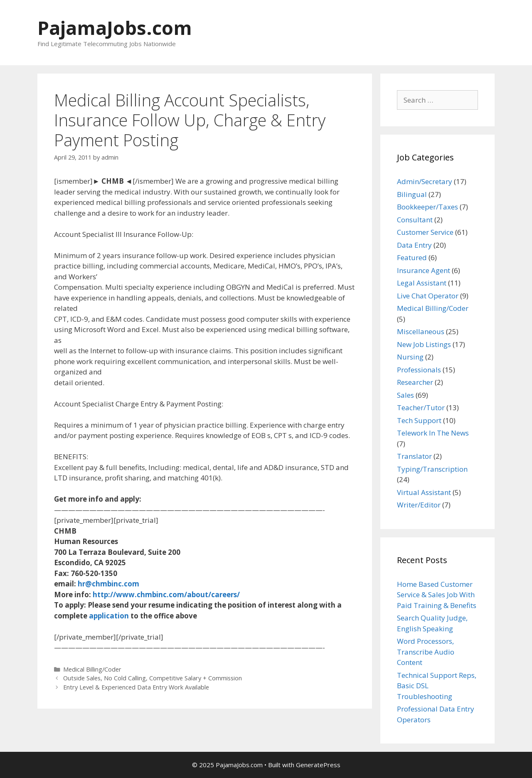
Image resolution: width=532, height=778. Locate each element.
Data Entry (414, 245)
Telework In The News (433, 433)
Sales (405, 395)
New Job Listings (424, 344)
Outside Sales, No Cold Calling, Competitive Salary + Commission (153, 678)
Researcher (415, 382)
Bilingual (412, 194)
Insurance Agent (424, 270)
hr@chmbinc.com (108, 584)
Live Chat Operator (428, 296)
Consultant (415, 220)
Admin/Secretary (425, 181)
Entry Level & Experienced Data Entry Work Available (136, 687)
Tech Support (419, 420)
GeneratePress (318, 765)
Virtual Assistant (424, 492)
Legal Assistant (422, 283)
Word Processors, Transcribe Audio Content (426, 652)
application (109, 616)
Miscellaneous (421, 331)
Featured (412, 257)
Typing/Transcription (432, 469)
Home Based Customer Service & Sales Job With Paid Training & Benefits (437, 595)
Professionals (419, 370)
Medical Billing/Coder (92, 669)
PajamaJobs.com (115, 28)
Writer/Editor (419, 505)
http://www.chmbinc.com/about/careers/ (166, 595)
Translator (414, 456)
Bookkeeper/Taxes (427, 207)
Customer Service (425, 232)
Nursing (410, 357)
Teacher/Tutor (421, 407)
